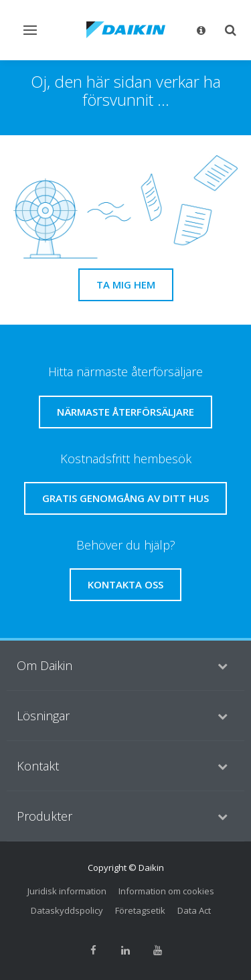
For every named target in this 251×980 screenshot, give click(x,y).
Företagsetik (140, 910)
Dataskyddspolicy (67, 910)
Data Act (194, 910)
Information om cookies (166, 891)
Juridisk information (67, 891)
